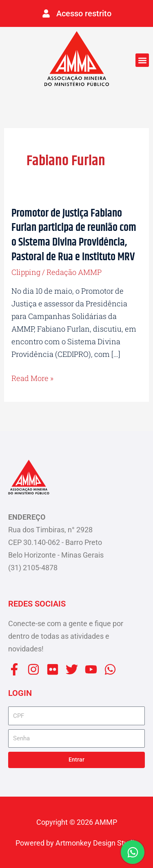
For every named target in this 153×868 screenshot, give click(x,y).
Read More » (32, 378)
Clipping (26, 272)
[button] (142, 60)
